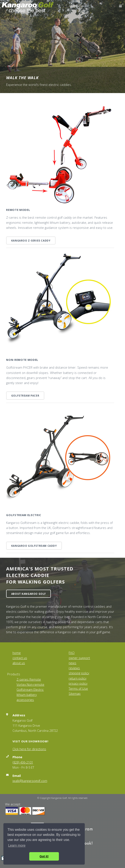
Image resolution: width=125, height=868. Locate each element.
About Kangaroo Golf (29, 594)
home (17, 653)
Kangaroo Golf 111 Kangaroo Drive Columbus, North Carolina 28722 (35, 725)
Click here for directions (29, 749)
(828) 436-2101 (23, 762)
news (72, 663)
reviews (74, 668)
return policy (78, 678)
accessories (25, 700)
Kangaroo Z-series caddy (31, 240)
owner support (79, 658)
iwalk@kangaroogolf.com (30, 781)
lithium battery (27, 695)
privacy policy (78, 683)
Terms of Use (78, 688)
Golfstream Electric (30, 689)
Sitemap (75, 694)
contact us (20, 658)
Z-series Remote (29, 679)
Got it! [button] (44, 856)
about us (19, 663)
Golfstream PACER (25, 396)
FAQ (72, 653)
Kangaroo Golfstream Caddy (34, 546)
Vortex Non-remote (30, 684)
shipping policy (79, 673)
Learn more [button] (17, 845)
